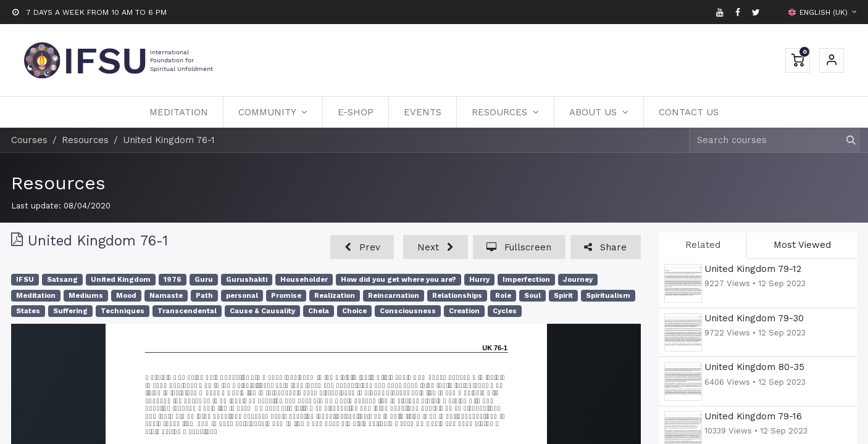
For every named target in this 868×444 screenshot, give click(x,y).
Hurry (479, 280)
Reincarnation (394, 296)
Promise (286, 296)
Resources (58, 183)
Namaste (166, 296)
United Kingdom (121, 280)
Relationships (457, 296)
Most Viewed (802, 245)
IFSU (25, 280)
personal (242, 296)
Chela (319, 311)
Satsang (62, 280)
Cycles (505, 311)
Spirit (563, 296)
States (28, 311)
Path (204, 296)
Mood (126, 296)
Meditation (36, 296)
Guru (204, 280)
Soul (532, 296)
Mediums (86, 296)
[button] (362, 247)
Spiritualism (608, 296)
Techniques (123, 311)
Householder (304, 280)
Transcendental (187, 311)
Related (703, 245)
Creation (464, 311)
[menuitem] (179, 112)
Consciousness (408, 311)
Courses (29, 140)
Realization (335, 296)
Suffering (70, 311)
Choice (354, 311)
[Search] (845, 140)
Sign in (832, 60)
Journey (578, 280)
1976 (173, 280)
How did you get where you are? (399, 280)
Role (503, 296)
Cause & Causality (262, 311)
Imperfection (526, 280)
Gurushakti (247, 280)
